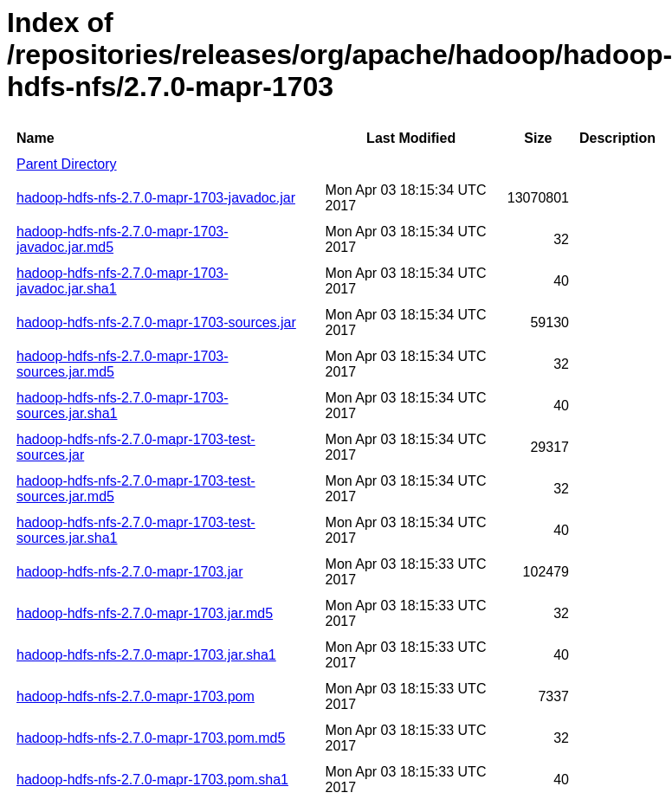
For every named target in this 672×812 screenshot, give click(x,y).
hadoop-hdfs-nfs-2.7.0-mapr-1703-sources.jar (156, 322)
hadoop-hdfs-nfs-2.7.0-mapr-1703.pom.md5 (151, 738)
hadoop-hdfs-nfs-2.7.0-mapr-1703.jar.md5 (145, 613)
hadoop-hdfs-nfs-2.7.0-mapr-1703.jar (129, 572)
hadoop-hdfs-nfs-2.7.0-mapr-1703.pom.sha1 (152, 780)
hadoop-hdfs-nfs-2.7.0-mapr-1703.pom (136, 696)
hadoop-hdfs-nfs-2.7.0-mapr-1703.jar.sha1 (146, 655)
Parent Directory (67, 164)
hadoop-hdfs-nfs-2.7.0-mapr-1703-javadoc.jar (156, 198)
